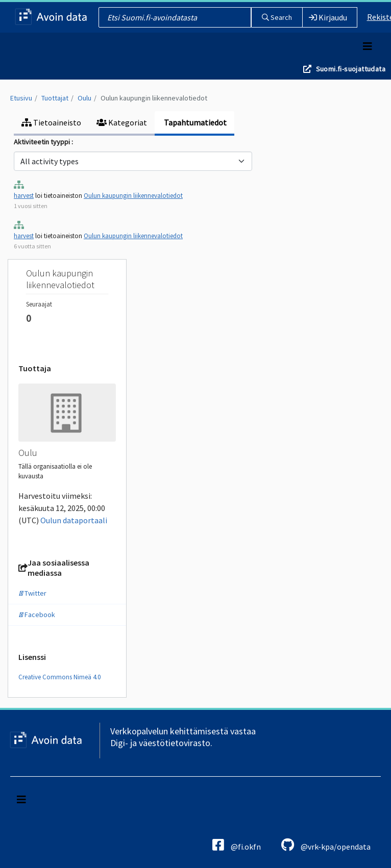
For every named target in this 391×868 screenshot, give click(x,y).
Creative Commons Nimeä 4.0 (59, 677)
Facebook (37, 615)
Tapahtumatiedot (194, 122)
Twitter (32, 593)
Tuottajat (55, 98)
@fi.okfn (237, 845)
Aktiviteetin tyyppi (43, 142)
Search (277, 17)
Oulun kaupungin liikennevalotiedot (154, 98)
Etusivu (21, 98)
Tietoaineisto (51, 122)
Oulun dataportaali (74, 520)
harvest (24, 196)
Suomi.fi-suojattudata (351, 69)
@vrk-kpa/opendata (326, 845)
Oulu (84, 98)
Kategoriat (122, 122)
